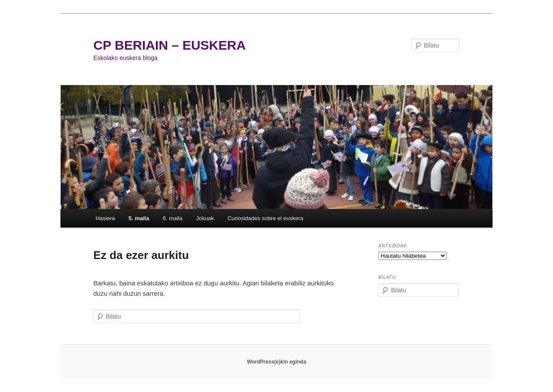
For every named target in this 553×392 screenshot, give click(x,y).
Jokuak (205, 218)
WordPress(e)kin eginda (276, 362)
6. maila (173, 218)
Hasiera (105, 218)
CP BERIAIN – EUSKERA (170, 45)
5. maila (139, 218)
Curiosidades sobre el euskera (265, 218)
